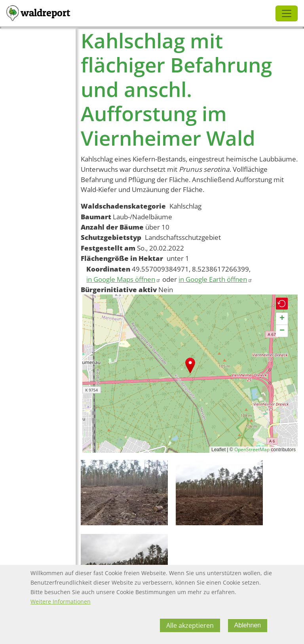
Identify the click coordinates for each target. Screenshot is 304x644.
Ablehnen (248, 626)
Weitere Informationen (61, 602)
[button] (190, 366)
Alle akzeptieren (190, 626)
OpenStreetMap (252, 449)
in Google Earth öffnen (216, 279)
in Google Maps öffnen (123, 279)
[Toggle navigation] (287, 13)
